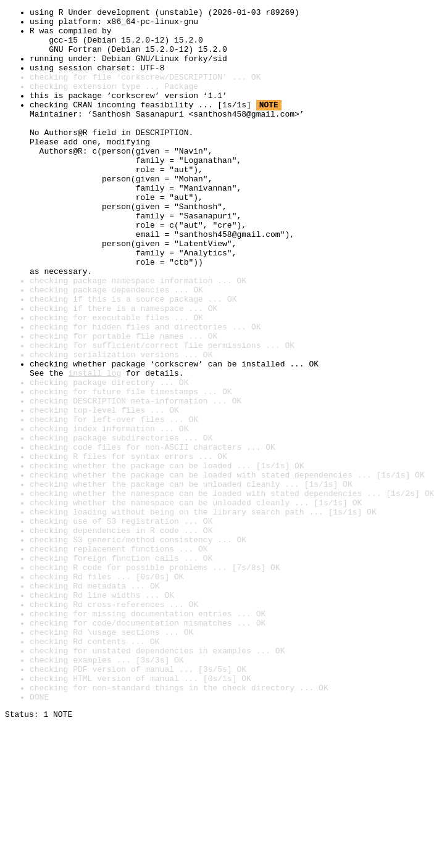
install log (94, 447)
